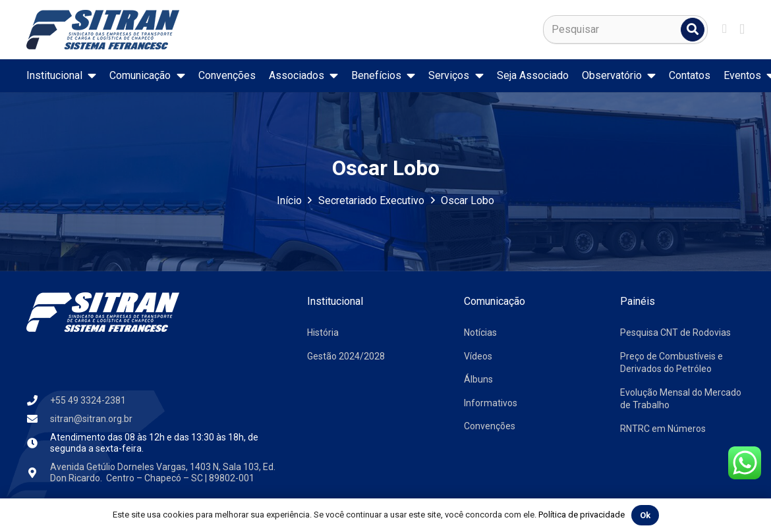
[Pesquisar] (625, 30)
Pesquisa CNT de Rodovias (675, 332)
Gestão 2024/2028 (346, 356)
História (323, 332)
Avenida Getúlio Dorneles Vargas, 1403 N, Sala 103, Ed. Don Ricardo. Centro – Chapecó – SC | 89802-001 (163, 472)
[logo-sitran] (103, 30)
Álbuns (478, 379)
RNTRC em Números (663, 429)
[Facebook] (725, 29)
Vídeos (478, 356)
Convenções (490, 426)
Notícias (480, 332)
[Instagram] (742, 29)
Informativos (491, 403)
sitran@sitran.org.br (91, 419)
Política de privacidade (582, 515)
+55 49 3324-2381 (88, 400)
